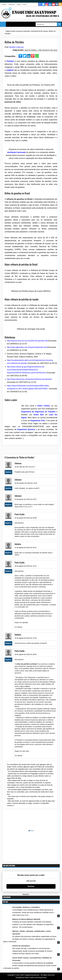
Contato (4, 4)
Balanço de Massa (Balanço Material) (26, 919)
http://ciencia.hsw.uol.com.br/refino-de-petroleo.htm (27, 341)
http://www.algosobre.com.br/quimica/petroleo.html (27, 347)
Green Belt (39, 415)
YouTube (54, 4)
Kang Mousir (42, 977)
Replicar (8, 472)
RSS (60, 4)
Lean (51, 415)
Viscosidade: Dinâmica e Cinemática (26, 907)
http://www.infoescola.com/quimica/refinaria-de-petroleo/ (29, 379)
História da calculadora (21, 946)
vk (57, 4)
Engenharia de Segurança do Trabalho (38, 412)
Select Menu (3, 24)
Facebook (40, 4)
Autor (25, 4)
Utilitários (12, 4)
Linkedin (50, 4)
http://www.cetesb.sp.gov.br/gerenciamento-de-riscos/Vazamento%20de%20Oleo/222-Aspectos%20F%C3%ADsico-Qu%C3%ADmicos (27, 370)
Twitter (43, 4)
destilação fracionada (17, 152)
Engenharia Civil (38, 421)
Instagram (47, 4)
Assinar (31, 886)
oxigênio (10, 70)
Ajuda (19, 4)
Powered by (31, 894)
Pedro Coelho (16, 47)
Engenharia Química (26, 429)
